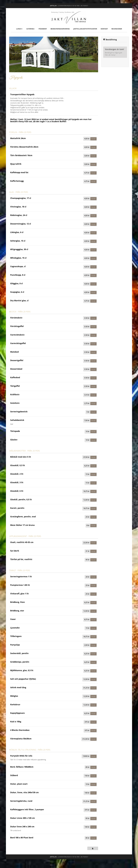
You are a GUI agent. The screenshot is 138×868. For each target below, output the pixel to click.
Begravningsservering (60, 29)
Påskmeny (43, 29)
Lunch (19, 29)
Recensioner (117, 29)
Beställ (93, 139)
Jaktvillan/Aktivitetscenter (85, 29)
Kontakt (104, 29)
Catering (31, 29)
